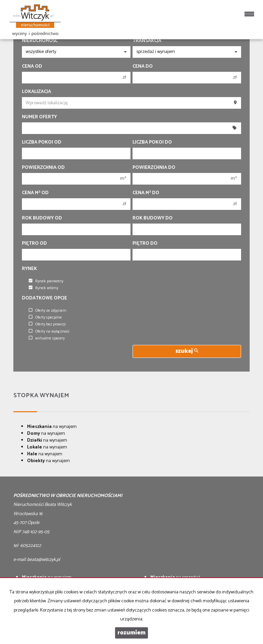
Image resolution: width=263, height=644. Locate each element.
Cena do (143, 67)
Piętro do (145, 244)
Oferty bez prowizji (47, 324)
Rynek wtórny (43, 288)
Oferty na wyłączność (49, 332)
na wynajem (52, 427)
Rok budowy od (42, 218)
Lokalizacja (36, 92)
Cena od (32, 67)
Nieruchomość (40, 41)
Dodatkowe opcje (45, 298)
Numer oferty (39, 117)
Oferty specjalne (45, 318)
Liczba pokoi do (152, 143)
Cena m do (146, 193)
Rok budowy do (153, 218)
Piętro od (34, 244)
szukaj (187, 351)
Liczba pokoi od (42, 143)
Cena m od (35, 193)
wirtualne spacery (47, 338)
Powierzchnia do (154, 168)
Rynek (29, 269)
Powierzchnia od (43, 168)
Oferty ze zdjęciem (48, 311)
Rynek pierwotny (46, 281)
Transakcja (147, 41)
